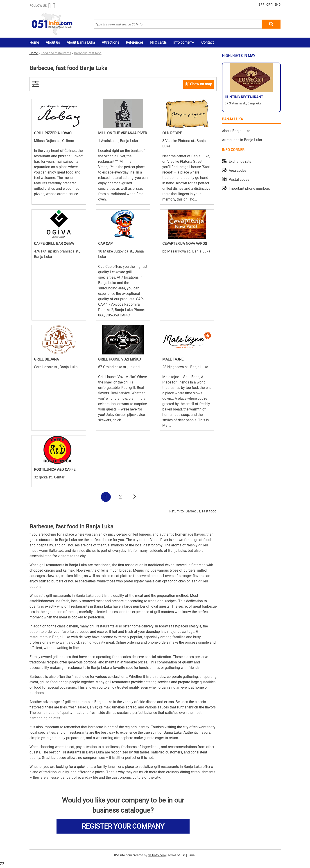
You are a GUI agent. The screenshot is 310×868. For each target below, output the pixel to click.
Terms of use (177, 857)
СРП (269, 5)
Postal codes (239, 179)
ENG (278, 5)
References (135, 42)
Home (34, 42)
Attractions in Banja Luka (242, 140)
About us (53, 42)
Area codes (238, 170)
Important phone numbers (249, 188)
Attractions (110, 42)
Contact (207, 42)
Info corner (184, 42)
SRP (262, 5)
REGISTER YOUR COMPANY (123, 828)
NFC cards (158, 42)
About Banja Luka (81, 42)
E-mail (192, 857)
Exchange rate (240, 161)
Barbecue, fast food (201, 513)
